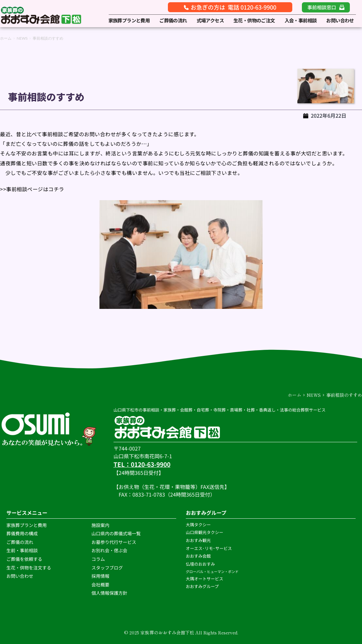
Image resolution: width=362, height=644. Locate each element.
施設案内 (100, 525)
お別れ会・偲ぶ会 (109, 550)
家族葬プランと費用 (27, 525)
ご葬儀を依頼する (24, 559)
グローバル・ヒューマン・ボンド (212, 571)
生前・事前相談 (23, 550)
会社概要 (100, 585)
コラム (98, 559)
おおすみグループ (203, 586)
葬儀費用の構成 (22, 533)
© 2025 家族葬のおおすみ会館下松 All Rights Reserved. (181, 632)
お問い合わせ (20, 576)
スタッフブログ (108, 568)
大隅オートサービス (205, 579)
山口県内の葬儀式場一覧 (116, 533)
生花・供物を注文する (29, 568)
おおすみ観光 (198, 540)
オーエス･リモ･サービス (209, 548)
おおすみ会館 (198, 556)
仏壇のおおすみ (200, 564)
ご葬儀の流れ (20, 542)
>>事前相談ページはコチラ (32, 189)
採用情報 (100, 576)
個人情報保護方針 (110, 593)
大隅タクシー (198, 525)
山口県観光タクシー (205, 532)
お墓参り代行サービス (114, 542)
